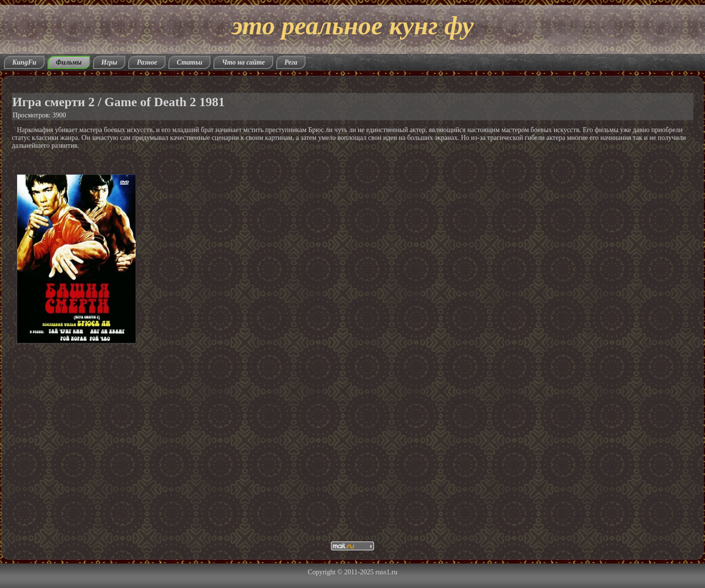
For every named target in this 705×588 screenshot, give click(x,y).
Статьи (190, 62)
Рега (291, 62)
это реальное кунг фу (352, 25)
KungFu (24, 62)
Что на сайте (243, 62)
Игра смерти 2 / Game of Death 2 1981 (118, 102)
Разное (147, 62)
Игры (109, 62)
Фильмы (69, 62)
